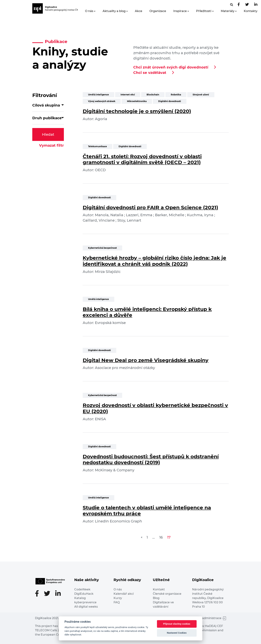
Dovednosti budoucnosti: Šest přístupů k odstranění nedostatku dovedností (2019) (151, 460)
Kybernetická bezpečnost (102, 248)
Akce (139, 11)
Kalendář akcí (124, 594)
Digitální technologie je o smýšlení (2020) (137, 111)
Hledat (48, 134)
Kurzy (118, 598)
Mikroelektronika (137, 101)
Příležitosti (204, 11)
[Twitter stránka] (247, 5)
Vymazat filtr (51, 145)
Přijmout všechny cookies (177, 624)
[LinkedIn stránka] (256, 5)
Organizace (158, 11)
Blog (156, 598)
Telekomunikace (97, 146)
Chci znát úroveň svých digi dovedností (171, 67)
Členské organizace (167, 594)
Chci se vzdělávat (150, 73)
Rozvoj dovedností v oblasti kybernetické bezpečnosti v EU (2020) (155, 408)
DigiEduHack (84, 594)
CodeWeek (82, 589)
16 (161, 537)
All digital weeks (86, 607)
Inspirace (180, 11)
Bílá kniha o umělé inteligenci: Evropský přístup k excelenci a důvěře (147, 312)
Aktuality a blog (114, 11)
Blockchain (153, 95)
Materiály (228, 11)
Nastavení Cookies (177, 633)
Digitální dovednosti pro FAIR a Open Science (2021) (150, 207)
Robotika (176, 95)
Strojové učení (201, 95)
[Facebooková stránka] (232, 5)
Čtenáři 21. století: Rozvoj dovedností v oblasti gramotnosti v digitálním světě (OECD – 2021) (142, 159)
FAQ (117, 602)
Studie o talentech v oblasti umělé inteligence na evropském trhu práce (147, 511)
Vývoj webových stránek (102, 101)
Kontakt (159, 589)
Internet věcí (128, 95)
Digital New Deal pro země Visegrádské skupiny (146, 360)
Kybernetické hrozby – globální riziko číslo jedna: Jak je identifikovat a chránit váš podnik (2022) (154, 261)
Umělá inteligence (98, 95)
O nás (89, 11)
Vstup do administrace (207, 618)
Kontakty (251, 11)
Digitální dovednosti (170, 101)
